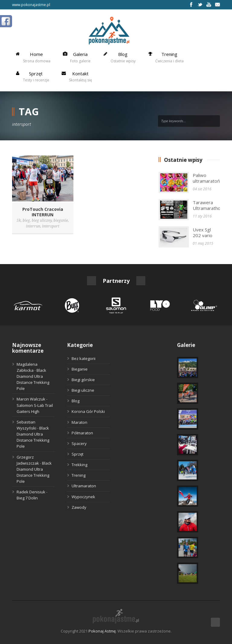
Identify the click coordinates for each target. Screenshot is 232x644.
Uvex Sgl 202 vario (203, 233)
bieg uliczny (42, 221)
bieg (26, 221)
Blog (76, 401)
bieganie (61, 221)
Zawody (79, 507)
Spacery (79, 443)
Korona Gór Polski (88, 411)
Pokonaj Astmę (102, 631)
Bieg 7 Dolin (27, 498)
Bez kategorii (84, 358)
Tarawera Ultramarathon (208, 205)
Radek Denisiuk (31, 492)
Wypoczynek (83, 497)
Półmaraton (82, 433)
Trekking (79, 465)
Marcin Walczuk (31, 399)
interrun (33, 226)
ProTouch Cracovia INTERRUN (43, 212)
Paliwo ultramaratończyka (212, 178)
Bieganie (80, 369)
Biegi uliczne (83, 390)
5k (19, 221)
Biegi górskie (83, 380)
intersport (51, 226)
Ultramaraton (84, 486)
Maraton (79, 422)
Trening (79, 475)
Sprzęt (77, 454)
